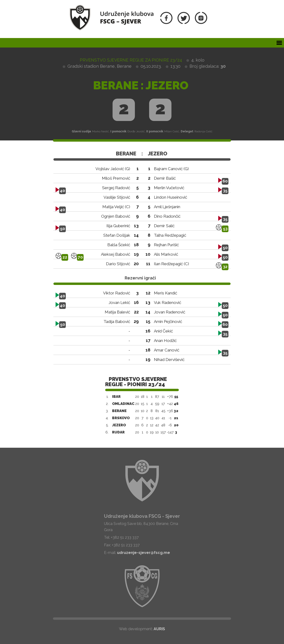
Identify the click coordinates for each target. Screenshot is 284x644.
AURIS (159, 629)
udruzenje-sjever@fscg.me (144, 553)
